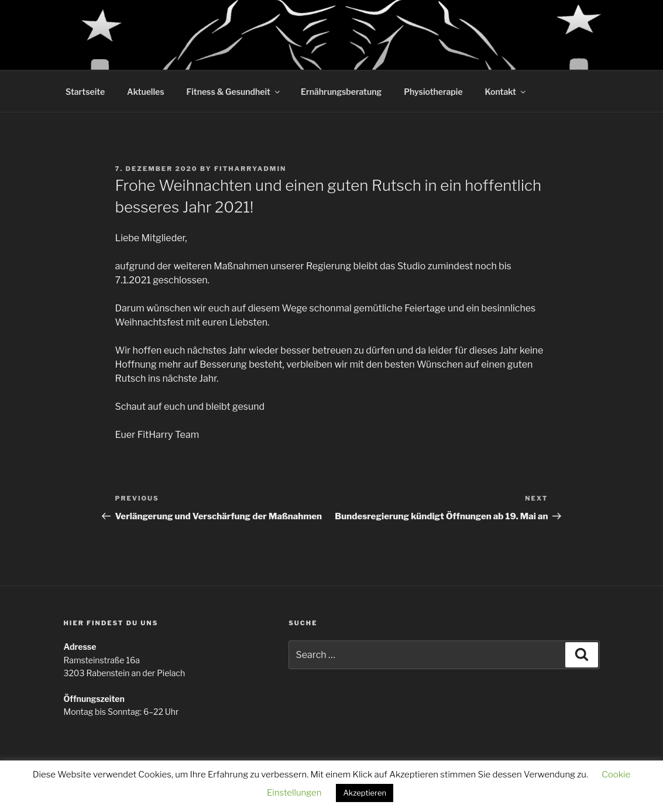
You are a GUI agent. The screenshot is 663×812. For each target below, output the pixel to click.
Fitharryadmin (250, 169)
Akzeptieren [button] (365, 793)
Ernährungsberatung (341, 92)
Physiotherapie (433, 92)
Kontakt (506, 92)
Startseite (85, 92)
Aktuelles (145, 92)
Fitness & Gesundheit (234, 92)
